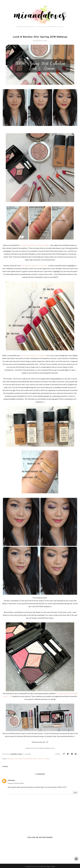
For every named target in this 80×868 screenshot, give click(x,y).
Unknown (11, 780)
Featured (19, 759)
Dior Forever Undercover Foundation (33, 355)
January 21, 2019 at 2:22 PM (16, 783)
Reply (75, 793)
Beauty (11, 759)
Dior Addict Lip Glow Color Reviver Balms (34, 245)
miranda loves (34, 866)
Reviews (29, 759)
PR (24, 759)
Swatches (37, 759)
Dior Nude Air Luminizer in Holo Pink (34, 266)
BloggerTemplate (51, 866)
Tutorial (46, 759)
